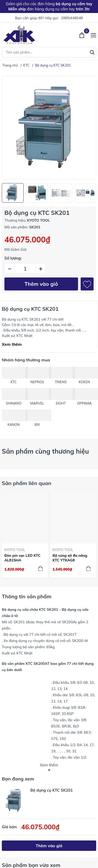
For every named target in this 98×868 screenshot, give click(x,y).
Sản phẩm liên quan (27, 483)
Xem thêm (12, 344)
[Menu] (93, 35)
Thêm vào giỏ (41, 284)
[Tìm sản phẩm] (49, 52)
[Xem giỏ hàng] (82, 35)
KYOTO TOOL (15, 550)
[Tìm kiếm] (92, 52)
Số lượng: (13, 258)
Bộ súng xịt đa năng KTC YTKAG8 (70, 558)
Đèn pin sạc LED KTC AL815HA (22, 558)
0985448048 (72, 18)
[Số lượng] (25, 268)
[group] (49, 128)
